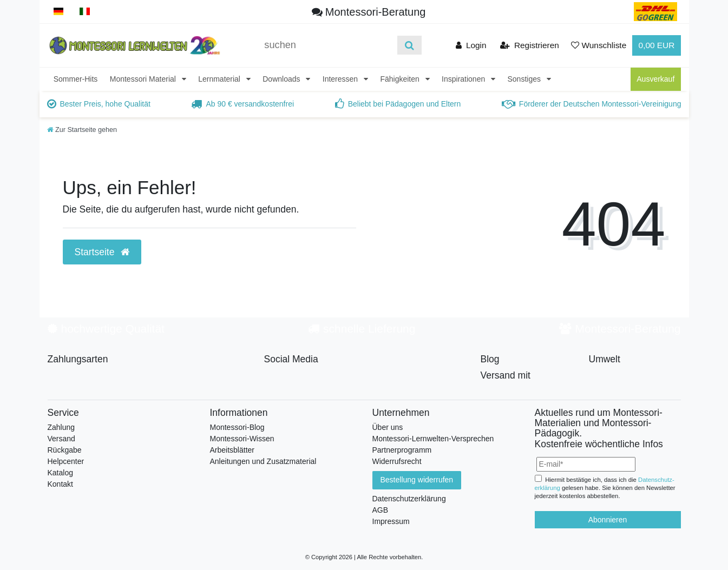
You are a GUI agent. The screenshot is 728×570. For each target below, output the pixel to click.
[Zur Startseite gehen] (82, 130)
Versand (61, 439)
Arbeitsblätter (232, 450)
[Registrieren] (530, 45)
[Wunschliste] (599, 45)
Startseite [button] (102, 252)
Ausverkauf (655, 79)
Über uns (388, 427)
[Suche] (409, 45)
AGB (381, 510)
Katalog (60, 473)
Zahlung (61, 427)
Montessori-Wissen (242, 439)
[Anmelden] (471, 45)
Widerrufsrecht (397, 461)
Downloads (282, 79)
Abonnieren (608, 520)
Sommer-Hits (76, 79)
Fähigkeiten (401, 79)
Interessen (341, 79)
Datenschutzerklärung (409, 499)
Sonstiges (525, 79)
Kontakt (60, 484)
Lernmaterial (220, 79)
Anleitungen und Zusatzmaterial (263, 461)
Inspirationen (464, 79)
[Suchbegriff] (327, 45)
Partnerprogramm (402, 450)
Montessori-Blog (237, 427)
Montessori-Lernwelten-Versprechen (433, 439)
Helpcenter (66, 461)
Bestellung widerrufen (417, 480)
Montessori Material (144, 79)
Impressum (391, 521)
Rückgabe (65, 450)
